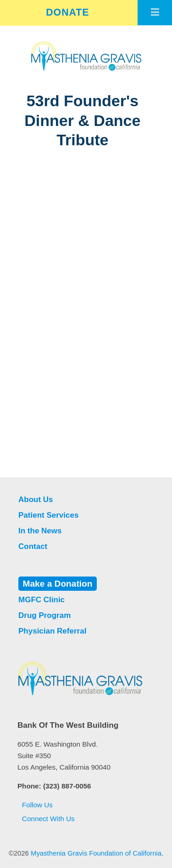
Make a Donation (58, 584)
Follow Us (35, 805)
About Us (36, 500)
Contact (33, 546)
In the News (40, 531)
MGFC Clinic (42, 600)
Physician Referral (52, 631)
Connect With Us (46, 819)
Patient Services (48, 515)
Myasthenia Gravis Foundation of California (96, 853)
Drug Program (44, 615)
